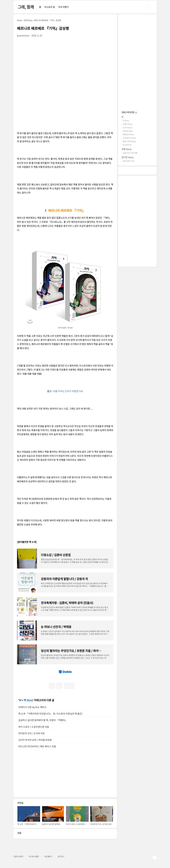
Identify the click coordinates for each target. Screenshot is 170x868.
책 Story (28, 700)
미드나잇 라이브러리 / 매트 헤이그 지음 (37, 746)
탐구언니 (61, 856)
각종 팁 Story (128, 131)
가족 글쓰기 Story (129, 138)
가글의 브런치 (18, 856)
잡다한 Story (128, 157)
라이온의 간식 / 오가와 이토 (32, 733)
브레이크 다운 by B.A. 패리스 (32, 707)
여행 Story (127, 149)
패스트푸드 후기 (129, 161)
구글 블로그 (48, 856)
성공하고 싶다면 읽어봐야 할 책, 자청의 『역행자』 (43, 720)
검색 (149, 7)
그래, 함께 (26, 7)
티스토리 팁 (50, 7)
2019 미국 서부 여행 (130, 153)
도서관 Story (128, 127)
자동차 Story (128, 124)
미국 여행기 (63, 7)
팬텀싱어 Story (128, 134)
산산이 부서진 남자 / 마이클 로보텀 (35, 740)
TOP (155, 857)
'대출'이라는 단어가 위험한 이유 (68, 391)
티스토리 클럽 (34, 856)
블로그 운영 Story (129, 141)
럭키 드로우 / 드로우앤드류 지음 (34, 727)
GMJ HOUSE (129, 112)
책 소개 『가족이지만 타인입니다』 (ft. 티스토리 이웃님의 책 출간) (50, 714)
